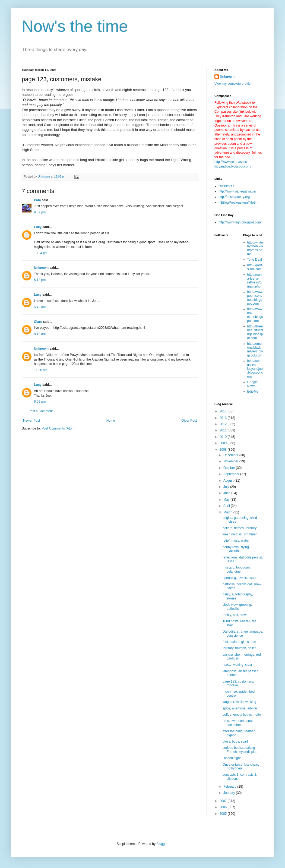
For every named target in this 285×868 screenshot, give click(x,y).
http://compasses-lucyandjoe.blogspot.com (255, 369)
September (232, 474)
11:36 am (41, 370)
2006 (224, 807)
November (231, 461)
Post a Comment (41, 411)
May (227, 500)
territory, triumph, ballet (239, 648)
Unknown (41, 268)
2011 (224, 430)
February (230, 787)
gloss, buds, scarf (235, 741)
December (231, 455)
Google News (253, 384)
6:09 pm (40, 402)
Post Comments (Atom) (58, 428)
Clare (38, 322)
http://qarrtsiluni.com (255, 267)
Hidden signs (232, 758)
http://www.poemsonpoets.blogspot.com (255, 298)
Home (111, 421)
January (230, 793)
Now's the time (75, 26)
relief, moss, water (236, 541)
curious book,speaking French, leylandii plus (240, 750)
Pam (38, 200)
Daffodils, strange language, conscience (243, 633)
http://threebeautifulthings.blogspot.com (255, 332)
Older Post (189, 421)
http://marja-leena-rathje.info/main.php (255, 280)
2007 (224, 801)
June (227, 493)
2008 (224, 450)
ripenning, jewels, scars (240, 578)
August (229, 481)
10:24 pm (41, 253)
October (230, 468)
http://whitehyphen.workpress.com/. (255, 248)
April (227, 506)
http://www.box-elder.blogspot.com (255, 315)
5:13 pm (40, 280)
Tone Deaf (255, 260)
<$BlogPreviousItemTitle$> (238, 203)
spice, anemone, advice (240, 708)
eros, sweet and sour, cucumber (238, 723)
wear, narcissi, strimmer (240, 534)
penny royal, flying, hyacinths (236, 549)
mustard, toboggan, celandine (237, 569)
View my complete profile (232, 84)
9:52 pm (40, 212)
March (228, 512)
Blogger (162, 844)
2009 (224, 443)
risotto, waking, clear (237, 665)
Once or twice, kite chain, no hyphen (241, 766)
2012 (224, 424)
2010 (224, 437)
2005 (224, 814)
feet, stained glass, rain (239, 642)
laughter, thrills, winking (239, 702)
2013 (224, 418)
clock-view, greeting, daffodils (237, 607)
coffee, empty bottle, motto (242, 715)
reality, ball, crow (235, 615)
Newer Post (31, 421)
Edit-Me (253, 392)
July (227, 487)
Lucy (38, 227)
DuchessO (226, 186)
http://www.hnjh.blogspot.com (240, 222)
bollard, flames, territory (240, 528)
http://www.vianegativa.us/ (237, 191)
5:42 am (40, 307)
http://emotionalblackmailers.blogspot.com (255, 350)
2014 (224, 411)
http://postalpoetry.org (234, 197)
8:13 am (40, 334)
